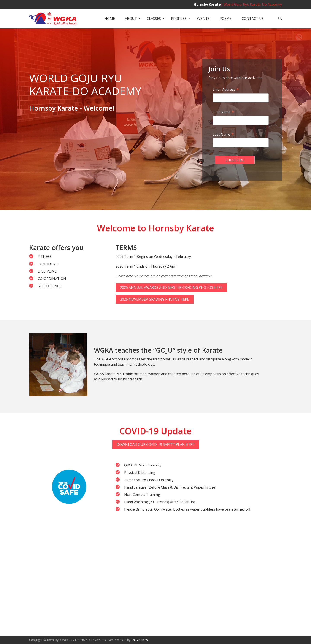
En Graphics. (140, 640)
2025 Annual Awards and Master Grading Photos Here (171, 287)
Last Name (223, 134)
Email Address (226, 89)
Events (203, 19)
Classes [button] (154, 19)
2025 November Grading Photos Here (155, 299)
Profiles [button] (179, 19)
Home (110, 19)
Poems (226, 19)
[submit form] (235, 160)
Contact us (253, 19)
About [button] (131, 19)
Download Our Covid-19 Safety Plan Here (155, 444)
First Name (223, 112)
